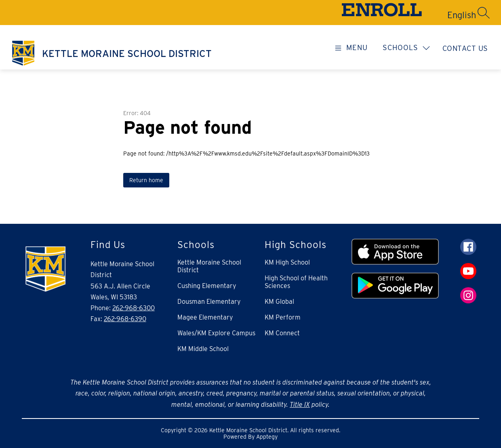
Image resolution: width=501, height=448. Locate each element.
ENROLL (382, 12)
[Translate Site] (433, 15)
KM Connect (282, 333)
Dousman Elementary (209, 302)
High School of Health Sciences (296, 282)
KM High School (287, 262)
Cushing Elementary (207, 286)
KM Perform (283, 317)
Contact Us (465, 48)
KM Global (279, 302)
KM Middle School (203, 349)
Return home (146, 180)
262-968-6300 (134, 308)
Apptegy (267, 437)
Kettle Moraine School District (209, 266)
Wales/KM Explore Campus (216, 333)
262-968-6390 (125, 319)
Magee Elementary (205, 317)
